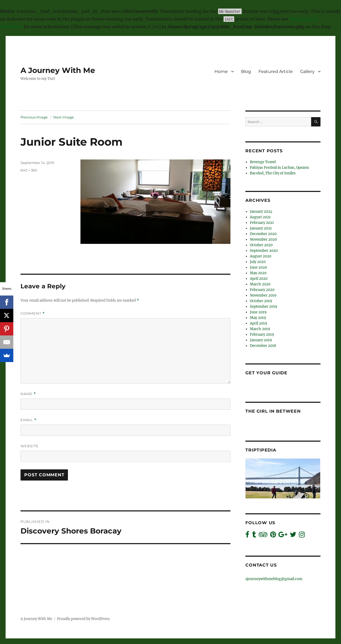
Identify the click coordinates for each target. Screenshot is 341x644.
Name (28, 394)
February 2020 (262, 290)
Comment (33, 313)
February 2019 (262, 335)
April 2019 (259, 323)
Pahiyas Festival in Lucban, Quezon (279, 168)
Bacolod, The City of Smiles (273, 173)
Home (221, 71)
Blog (246, 71)
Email (29, 420)
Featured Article (276, 71)
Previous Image (34, 117)
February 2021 (262, 223)
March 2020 (260, 284)
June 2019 (258, 312)
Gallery (307, 71)
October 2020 (261, 245)
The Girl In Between (273, 411)
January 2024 (261, 212)
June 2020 (258, 267)
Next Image (64, 117)
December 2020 (263, 234)
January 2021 (261, 228)
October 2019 (261, 301)
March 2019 (260, 329)
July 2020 (258, 262)
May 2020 (258, 273)
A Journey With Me (58, 70)
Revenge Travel (263, 162)
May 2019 (258, 318)
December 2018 (263, 346)
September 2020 (264, 251)
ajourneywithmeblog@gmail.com (274, 579)
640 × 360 (29, 170)
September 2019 (264, 307)
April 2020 (259, 279)
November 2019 (263, 295)
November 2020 (263, 239)
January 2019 (261, 340)
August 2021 (260, 217)
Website (30, 446)
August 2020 (261, 256)
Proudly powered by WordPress (83, 619)
